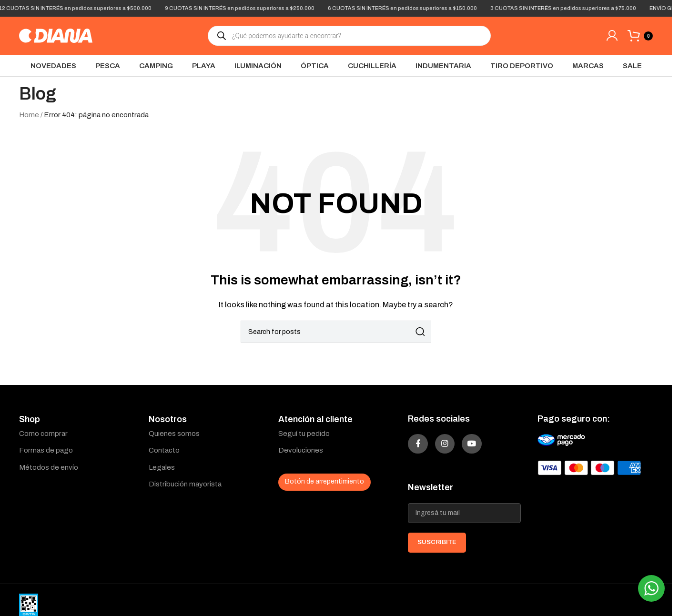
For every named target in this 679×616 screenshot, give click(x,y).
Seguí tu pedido (304, 434)
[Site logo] (56, 35)
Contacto (164, 450)
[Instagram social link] (458, 448)
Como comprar (43, 434)
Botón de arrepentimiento (324, 481)
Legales (162, 467)
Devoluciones (301, 450)
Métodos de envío (49, 467)
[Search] (336, 332)
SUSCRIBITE (437, 551)
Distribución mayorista (185, 484)
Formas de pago (46, 450)
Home (29, 115)
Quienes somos (174, 434)
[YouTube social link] (494, 448)
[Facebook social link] (422, 448)
